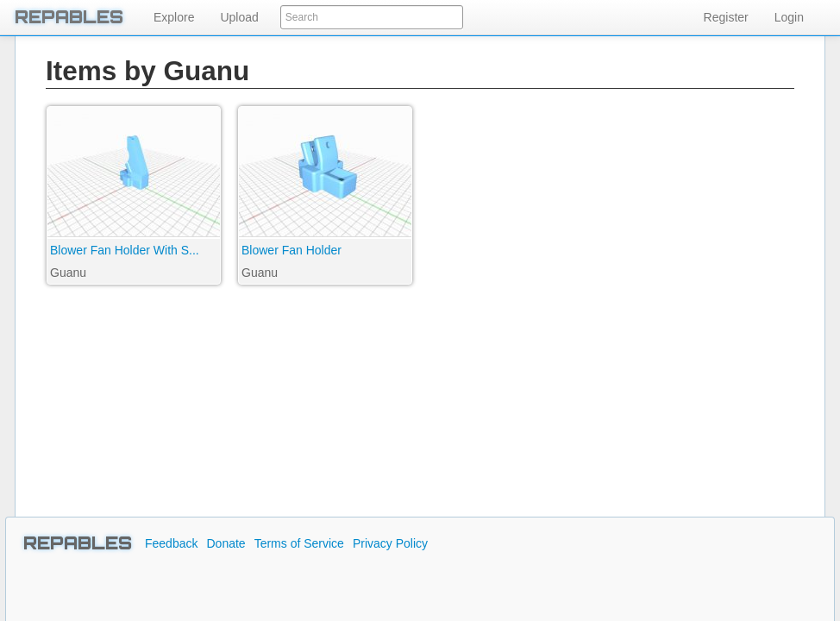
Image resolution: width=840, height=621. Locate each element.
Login (789, 17)
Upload (239, 17)
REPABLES (78, 543)
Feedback (171, 543)
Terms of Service (299, 543)
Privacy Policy (390, 543)
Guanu (68, 273)
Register (726, 17)
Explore (174, 17)
